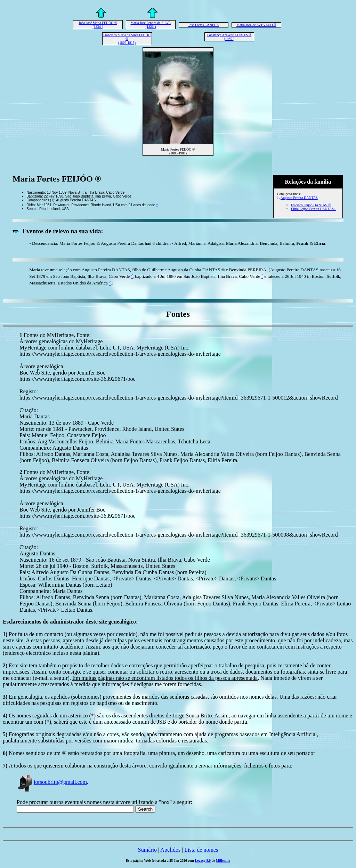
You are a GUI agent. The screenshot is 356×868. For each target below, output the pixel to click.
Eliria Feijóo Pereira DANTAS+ (313, 209)
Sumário (147, 850)
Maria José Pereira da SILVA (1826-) (151, 25)
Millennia (223, 861)
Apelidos (170, 850)
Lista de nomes (201, 850)
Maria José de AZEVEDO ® (256, 25)
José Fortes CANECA (203, 25)
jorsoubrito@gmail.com (52, 782)
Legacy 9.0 (203, 861)
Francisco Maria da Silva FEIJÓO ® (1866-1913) (127, 39)
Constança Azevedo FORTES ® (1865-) (229, 37)
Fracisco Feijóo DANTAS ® (311, 205)
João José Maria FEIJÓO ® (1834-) (98, 25)
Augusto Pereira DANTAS (299, 198)
